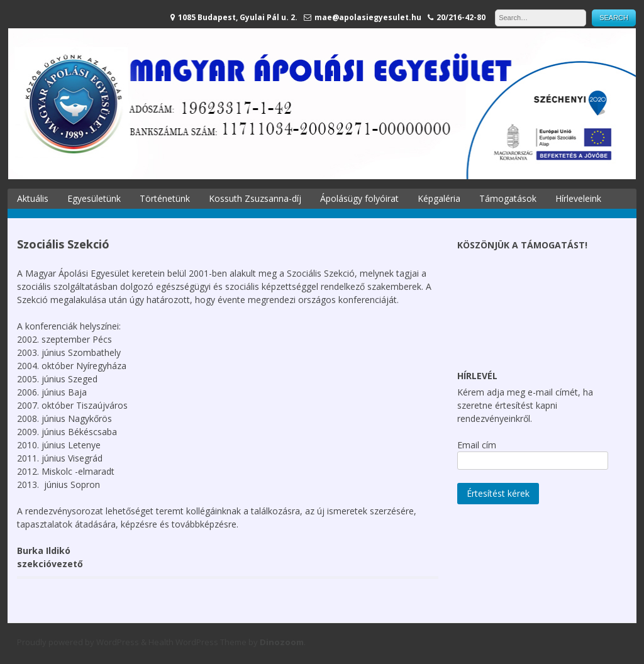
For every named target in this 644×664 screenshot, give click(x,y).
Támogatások (508, 198)
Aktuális (33, 198)
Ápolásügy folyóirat (359, 198)
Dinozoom (282, 642)
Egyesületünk (94, 198)
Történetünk (165, 198)
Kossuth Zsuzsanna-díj (255, 198)
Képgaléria (439, 198)
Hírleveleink (578, 198)
